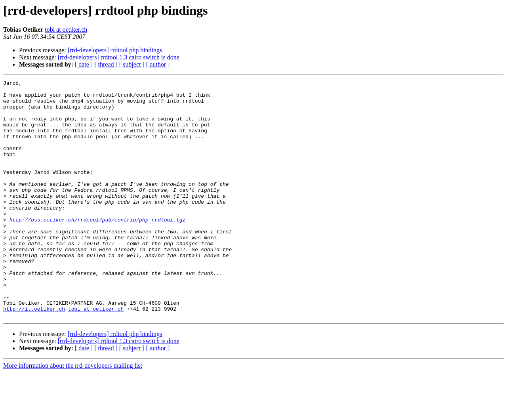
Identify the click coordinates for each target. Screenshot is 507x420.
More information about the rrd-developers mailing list (73, 413)
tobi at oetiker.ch (66, 30)
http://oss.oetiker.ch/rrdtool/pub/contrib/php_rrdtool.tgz (98, 248)
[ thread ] (106, 64)
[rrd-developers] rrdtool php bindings (115, 50)
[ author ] (158, 64)
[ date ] (84, 64)
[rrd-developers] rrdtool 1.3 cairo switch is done (119, 57)
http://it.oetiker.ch (34, 355)
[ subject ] (132, 64)
